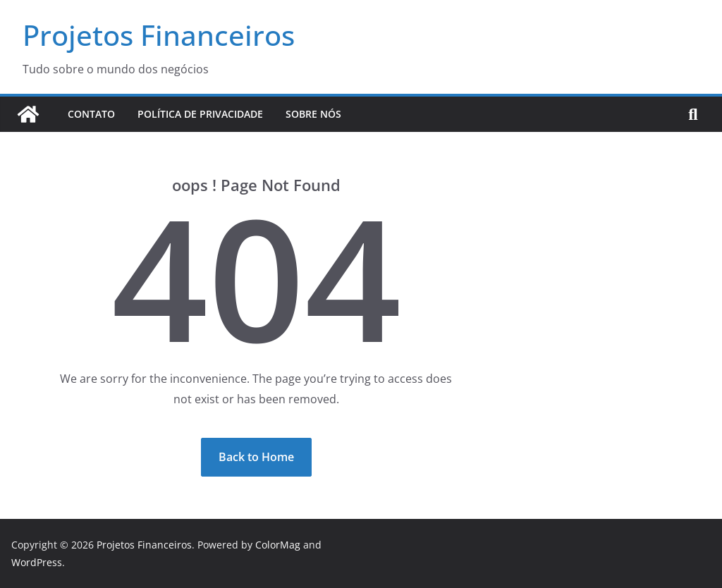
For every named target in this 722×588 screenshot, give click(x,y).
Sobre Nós (313, 114)
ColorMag (278, 545)
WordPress (37, 562)
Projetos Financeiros (159, 35)
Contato (91, 114)
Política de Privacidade (200, 114)
